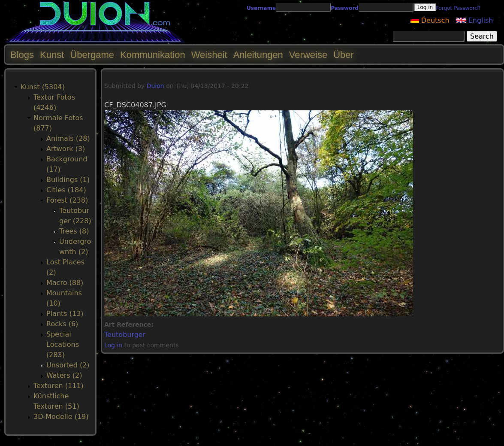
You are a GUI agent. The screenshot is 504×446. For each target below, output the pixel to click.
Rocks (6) (62, 324)
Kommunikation (153, 55)
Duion (155, 86)
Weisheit (209, 55)
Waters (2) (64, 375)
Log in (113, 345)
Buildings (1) (68, 180)
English (475, 20)
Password (345, 8)
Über (344, 55)
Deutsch (430, 20)
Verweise (308, 55)
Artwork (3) (66, 149)
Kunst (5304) (43, 87)
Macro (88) (65, 283)
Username (261, 8)
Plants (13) (65, 314)
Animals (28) (68, 138)
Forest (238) (67, 200)
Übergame (92, 55)
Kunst (52, 55)
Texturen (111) (59, 386)
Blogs (22, 55)
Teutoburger (125, 335)
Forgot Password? (458, 8)
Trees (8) (74, 231)
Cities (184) (66, 190)
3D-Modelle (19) (61, 417)
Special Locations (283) (63, 344)
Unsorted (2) (68, 365)
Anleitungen (258, 55)
